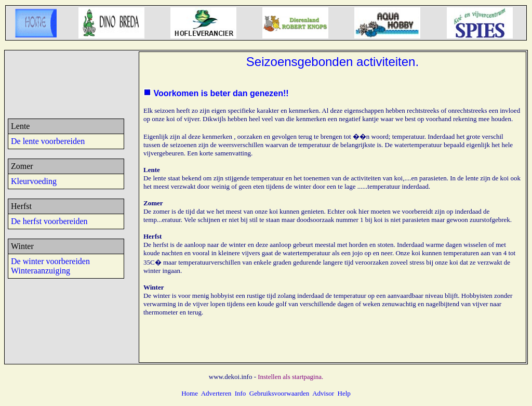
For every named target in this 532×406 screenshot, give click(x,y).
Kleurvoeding (34, 181)
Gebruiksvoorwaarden (280, 393)
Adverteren (216, 393)
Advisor (323, 393)
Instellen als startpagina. (290, 377)
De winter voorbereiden (50, 261)
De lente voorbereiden (48, 141)
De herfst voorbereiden (49, 221)
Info (241, 393)
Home (190, 393)
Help (344, 393)
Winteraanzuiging (41, 271)
